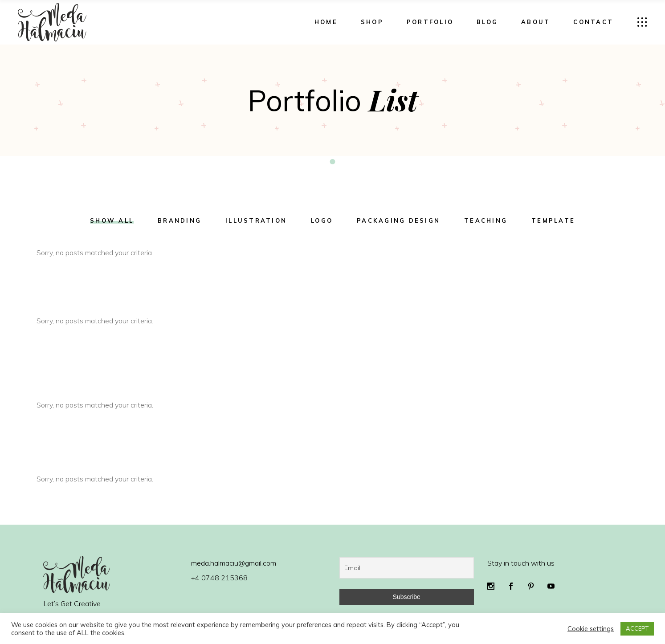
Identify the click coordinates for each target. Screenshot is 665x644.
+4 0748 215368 (219, 578)
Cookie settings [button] (591, 629)
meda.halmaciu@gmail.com (234, 563)
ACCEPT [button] (637, 628)
